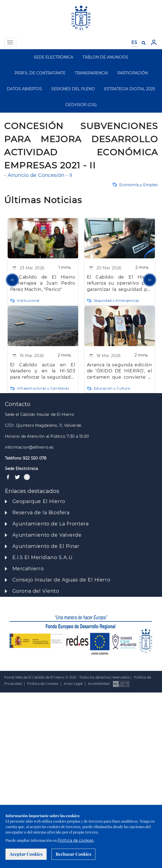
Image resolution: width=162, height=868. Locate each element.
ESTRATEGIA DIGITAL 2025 (130, 89)
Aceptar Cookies (26, 854)
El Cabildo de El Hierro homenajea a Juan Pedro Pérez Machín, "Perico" (43, 283)
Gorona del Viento (36, 591)
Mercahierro (28, 569)
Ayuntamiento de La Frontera (51, 524)
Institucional (28, 301)
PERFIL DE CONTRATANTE (40, 73)
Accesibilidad (99, 684)
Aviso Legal (73, 684)
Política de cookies (76, 840)
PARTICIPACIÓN (133, 73)
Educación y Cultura (112, 388)
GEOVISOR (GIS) (81, 105)
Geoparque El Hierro (39, 501)
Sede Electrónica (22, 469)
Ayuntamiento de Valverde (47, 535)
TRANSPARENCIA (91, 73)
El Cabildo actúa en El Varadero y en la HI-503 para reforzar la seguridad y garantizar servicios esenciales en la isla (43, 371)
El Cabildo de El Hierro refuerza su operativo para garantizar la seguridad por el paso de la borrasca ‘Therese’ (120, 284)
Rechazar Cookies (73, 854)
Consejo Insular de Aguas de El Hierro (61, 580)
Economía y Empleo (139, 185)
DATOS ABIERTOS (24, 89)
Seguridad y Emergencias (116, 301)
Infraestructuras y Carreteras (43, 388)
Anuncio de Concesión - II (40, 175)
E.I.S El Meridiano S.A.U (42, 557)
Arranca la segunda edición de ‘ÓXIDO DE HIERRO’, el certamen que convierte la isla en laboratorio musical (120, 371)
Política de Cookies (43, 684)
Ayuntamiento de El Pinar (46, 546)
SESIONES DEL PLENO (73, 89)
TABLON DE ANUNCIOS (105, 57)
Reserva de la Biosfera (41, 512)
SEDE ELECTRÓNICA (53, 57)
